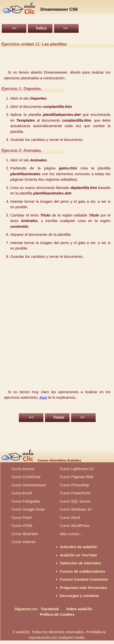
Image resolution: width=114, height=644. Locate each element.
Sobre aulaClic (79, 609)
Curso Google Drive (28, 509)
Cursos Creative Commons (84, 579)
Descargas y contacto (79, 596)
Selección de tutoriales (80, 563)
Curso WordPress (75, 525)
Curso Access (23, 469)
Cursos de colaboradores (83, 571)
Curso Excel (22, 493)
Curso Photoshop (75, 485)
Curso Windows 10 (76, 509)
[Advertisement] (57, 319)
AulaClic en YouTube (79, 555)
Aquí (43, 397)
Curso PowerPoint (75, 493)
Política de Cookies (57, 614)
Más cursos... (71, 534)
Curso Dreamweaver (29, 485)
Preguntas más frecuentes (84, 588)
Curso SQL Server (75, 501)
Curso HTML (22, 525)
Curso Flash (22, 517)
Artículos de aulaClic (79, 547)
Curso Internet (23, 542)
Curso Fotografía (26, 501)
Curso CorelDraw (26, 477)
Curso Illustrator (25, 534)
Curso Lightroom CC (77, 469)
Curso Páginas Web (77, 477)
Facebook (50, 609)
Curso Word (70, 517)
